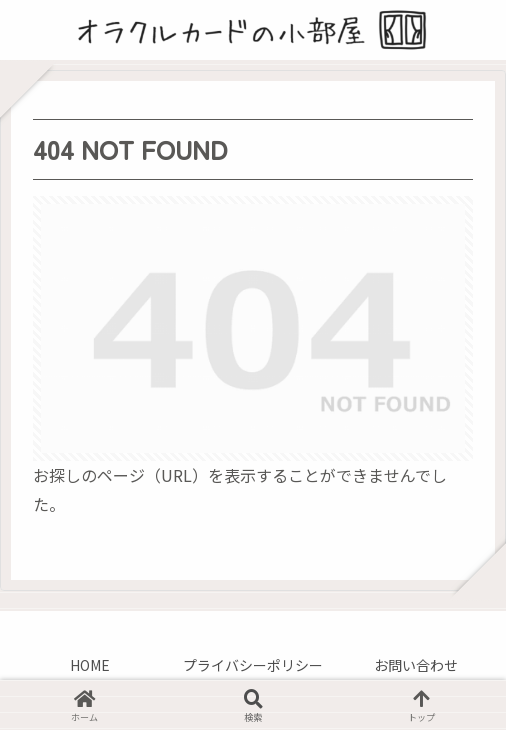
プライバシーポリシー (253, 665)
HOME (90, 665)
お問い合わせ (416, 665)
